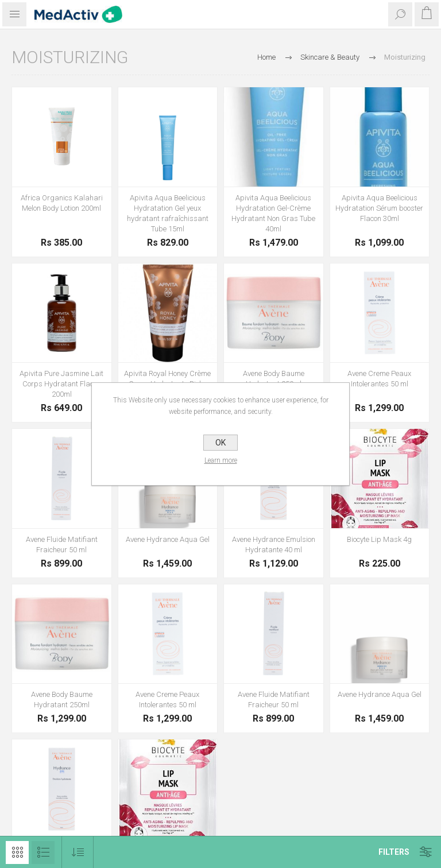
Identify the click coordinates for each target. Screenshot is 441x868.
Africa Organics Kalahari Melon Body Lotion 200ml (62, 203)
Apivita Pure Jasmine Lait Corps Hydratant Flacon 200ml (61, 384)
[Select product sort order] (78, 852)
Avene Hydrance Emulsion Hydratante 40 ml (274, 545)
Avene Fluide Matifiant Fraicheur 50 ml (62, 545)
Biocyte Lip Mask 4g (379, 539)
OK (220, 443)
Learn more (221, 460)
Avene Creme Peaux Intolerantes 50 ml (379, 379)
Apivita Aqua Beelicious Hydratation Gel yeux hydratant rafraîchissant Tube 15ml (168, 213)
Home (266, 57)
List (43, 852)
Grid (17, 852)
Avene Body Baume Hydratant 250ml (274, 379)
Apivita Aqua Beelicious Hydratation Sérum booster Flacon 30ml (379, 208)
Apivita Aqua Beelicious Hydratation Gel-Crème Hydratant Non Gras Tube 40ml (273, 213)
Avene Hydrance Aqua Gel (168, 539)
